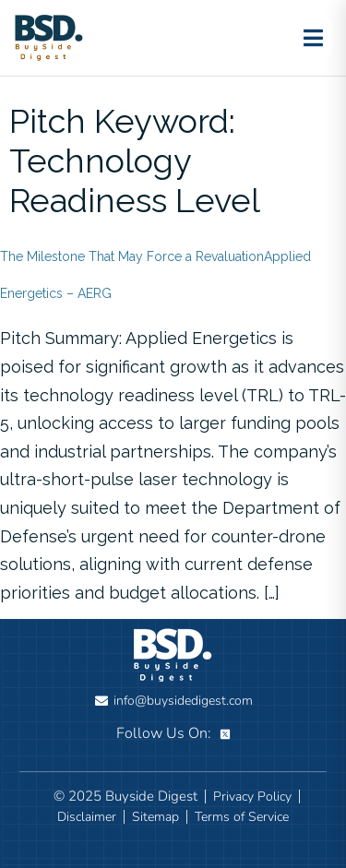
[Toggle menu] (313, 38)
